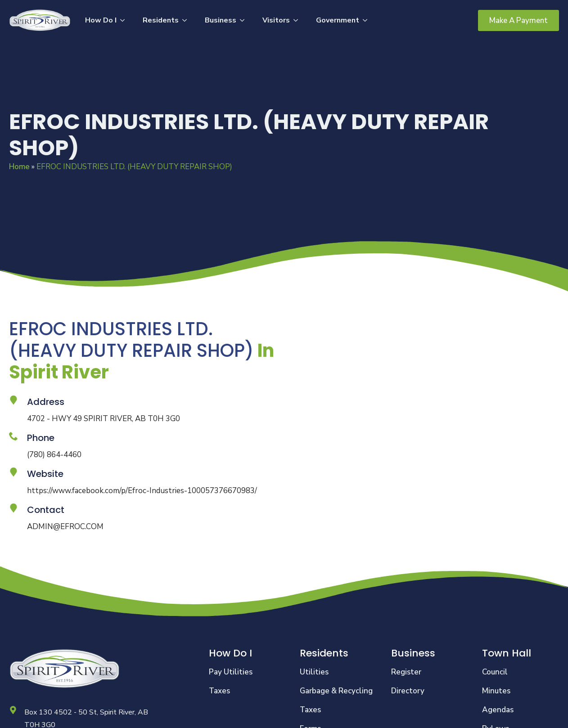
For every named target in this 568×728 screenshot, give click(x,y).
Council (495, 672)
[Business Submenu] (245, 20)
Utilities (314, 672)
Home (19, 167)
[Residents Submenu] (187, 20)
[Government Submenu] (368, 20)
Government (338, 20)
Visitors (276, 20)
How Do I (101, 20)
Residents (161, 20)
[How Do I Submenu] (125, 20)
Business (221, 20)
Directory (408, 691)
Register (406, 672)
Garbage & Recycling (336, 691)
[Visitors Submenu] (298, 20)
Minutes (496, 691)
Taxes (219, 691)
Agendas (498, 710)
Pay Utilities (231, 672)
